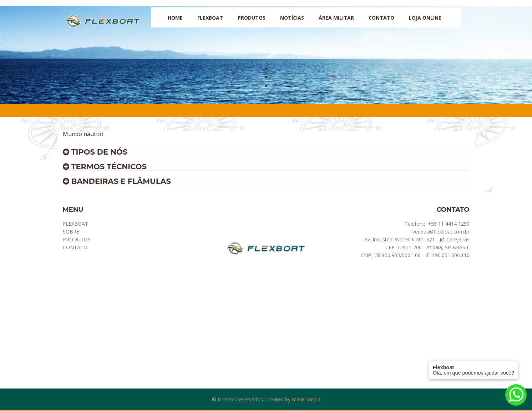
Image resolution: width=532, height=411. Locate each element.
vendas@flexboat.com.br (441, 232)
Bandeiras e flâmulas (117, 181)
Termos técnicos (105, 167)
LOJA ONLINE (425, 18)
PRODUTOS (252, 18)
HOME (175, 18)
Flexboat (210, 18)
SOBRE (71, 232)
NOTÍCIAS (292, 18)
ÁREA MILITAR (336, 18)
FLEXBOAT (75, 224)
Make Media (306, 399)
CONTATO (381, 18)
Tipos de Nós (95, 152)
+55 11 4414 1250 (449, 224)
